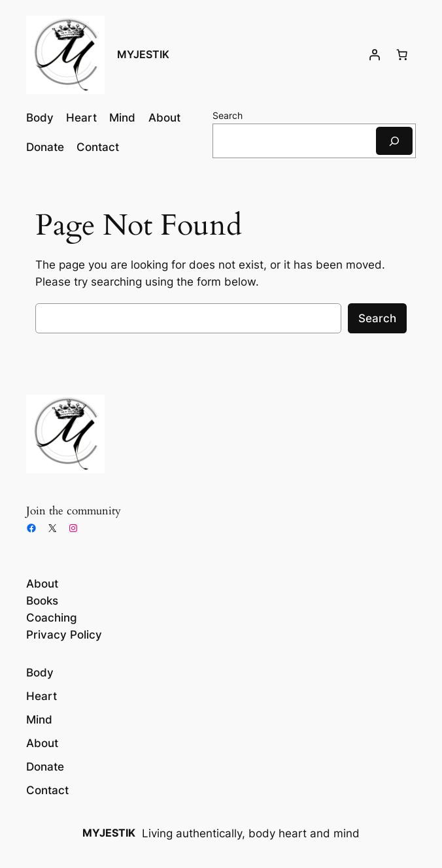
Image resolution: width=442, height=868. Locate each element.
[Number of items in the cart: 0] (402, 55)
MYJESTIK (143, 55)
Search (228, 115)
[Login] (375, 55)
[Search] (394, 141)
